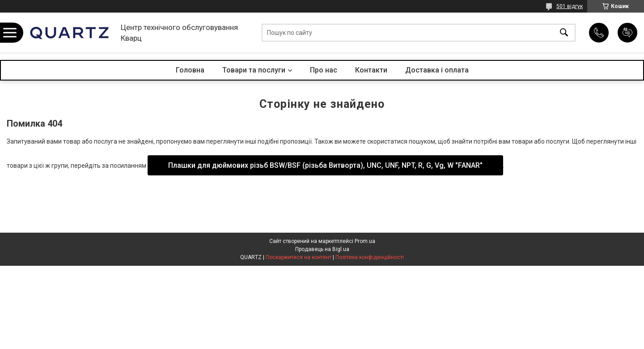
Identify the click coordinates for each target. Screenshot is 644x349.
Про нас (324, 70)
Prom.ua (365, 241)
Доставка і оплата (437, 70)
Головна (190, 70)
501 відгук (570, 6)
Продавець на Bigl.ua (322, 249)
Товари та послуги (254, 70)
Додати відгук (627, 33)
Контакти (371, 70)
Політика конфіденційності (370, 257)
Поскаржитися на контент (299, 257)
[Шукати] (564, 33)
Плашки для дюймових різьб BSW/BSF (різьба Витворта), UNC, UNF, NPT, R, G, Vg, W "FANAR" (325, 165)
